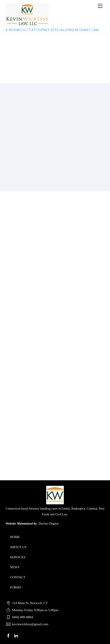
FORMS (16, 587)
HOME (15, 537)
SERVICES (18, 557)
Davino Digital (49, 523)
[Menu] (100, 6)
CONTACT (18, 577)
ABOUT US (18, 547)
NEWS (15, 567)
